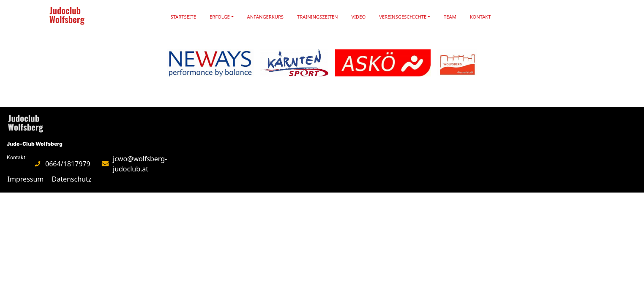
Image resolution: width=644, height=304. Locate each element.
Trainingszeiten (318, 17)
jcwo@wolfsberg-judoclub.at (140, 164)
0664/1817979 (68, 164)
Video (359, 17)
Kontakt (480, 17)
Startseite (184, 17)
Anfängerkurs (265, 17)
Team (450, 17)
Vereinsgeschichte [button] (403, 17)
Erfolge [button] (220, 17)
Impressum (26, 179)
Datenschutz (72, 179)
